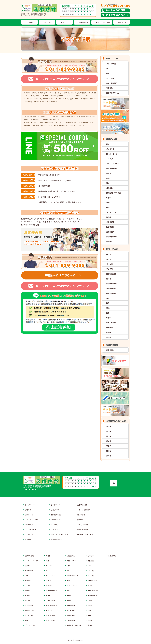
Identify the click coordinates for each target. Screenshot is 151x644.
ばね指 (27, 585)
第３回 (109, 436)
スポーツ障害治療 (83, 510)
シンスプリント (112, 212)
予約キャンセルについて (60, 535)
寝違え (109, 173)
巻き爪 (90, 605)
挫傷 (108, 313)
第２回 (109, 431)
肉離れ (109, 198)
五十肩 (27, 595)
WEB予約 (54, 525)
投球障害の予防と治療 (85, 535)
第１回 (109, 426)
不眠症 (90, 610)
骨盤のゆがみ (71, 561)
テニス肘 (110, 269)
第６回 (109, 451)
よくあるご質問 (31, 530)
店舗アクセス (56, 510)
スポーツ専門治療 (31, 520)
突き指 (109, 337)
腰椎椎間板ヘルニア (113, 293)
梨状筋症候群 (71, 610)
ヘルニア (110, 159)
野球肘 (109, 254)
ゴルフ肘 (110, 264)
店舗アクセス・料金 (103, 22)
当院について (48, 22)
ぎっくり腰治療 (83, 525)
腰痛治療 (80, 520)
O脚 (68, 566)
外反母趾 (110, 188)
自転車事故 (110, 350)
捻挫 (108, 203)
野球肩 (109, 259)
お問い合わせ (56, 520)
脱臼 (108, 303)
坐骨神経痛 (110, 222)
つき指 (90, 600)
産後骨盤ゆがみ (72, 576)
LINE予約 (55, 530)
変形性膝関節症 (112, 237)
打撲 (108, 178)
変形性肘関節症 (112, 284)
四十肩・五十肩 (112, 154)
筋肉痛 (109, 332)
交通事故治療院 (57, 540)
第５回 (109, 446)
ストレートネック (113, 164)
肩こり (109, 69)
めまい (48, 581)
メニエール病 (51, 576)
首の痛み (49, 566)
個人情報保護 (56, 515)
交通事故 (110, 88)
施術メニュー (66, 22)
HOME (31, 22)
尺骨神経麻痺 (111, 288)
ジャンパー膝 (111, 322)
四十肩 (27, 590)
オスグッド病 (51, 620)
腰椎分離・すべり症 (113, 193)
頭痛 (108, 183)
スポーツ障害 (111, 64)
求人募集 (28, 540)
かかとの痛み (51, 600)
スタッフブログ (31, 535)
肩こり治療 (81, 515)
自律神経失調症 (112, 168)
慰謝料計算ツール (113, 93)
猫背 (68, 581)
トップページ (30, 505)
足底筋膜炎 (110, 232)
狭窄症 (109, 217)
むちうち (91, 556)
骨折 (108, 207)
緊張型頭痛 (29, 571)
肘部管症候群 (111, 274)
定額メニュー (123, 22)
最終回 (109, 456)
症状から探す (30, 556)
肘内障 (109, 279)
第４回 (109, 441)
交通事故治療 (83, 22)
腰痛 (108, 73)
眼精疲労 (49, 585)
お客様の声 (29, 525)
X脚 (68, 571)
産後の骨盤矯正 (112, 83)
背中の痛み (29, 605)
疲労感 (90, 620)
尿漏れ (48, 595)
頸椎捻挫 (91, 561)
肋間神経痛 (110, 227)
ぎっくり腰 (110, 78)
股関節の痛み (51, 615)
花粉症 (90, 615)
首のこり (49, 571)
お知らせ (28, 510)
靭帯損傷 (110, 327)
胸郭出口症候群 (31, 610)
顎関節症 (110, 241)
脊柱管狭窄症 (71, 615)
